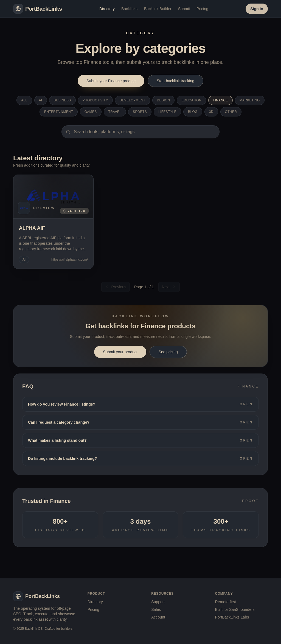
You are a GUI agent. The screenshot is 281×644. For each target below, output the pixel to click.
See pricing (168, 352)
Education (191, 100)
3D (211, 112)
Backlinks (129, 9)
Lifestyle (167, 112)
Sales (156, 609)
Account (158, 617)
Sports (140, 112)
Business (62, 100)
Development (133, 100)
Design (164, 100)
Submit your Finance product (111, 81)
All (24, 100)
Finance (220, 100)
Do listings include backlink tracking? (140, 458)
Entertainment (59, 112)
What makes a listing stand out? (140, 440)
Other (231, 112)
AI (41, 100)
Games (91, 112)
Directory (107, 9)
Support (158, 602)
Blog (193, 112)
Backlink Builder (158, 9)
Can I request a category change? (140, 422)
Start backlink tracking (175, 81)
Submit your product (120, 352)
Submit (184, 9)
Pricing (202, 9)
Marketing (250, 100)
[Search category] (140, 132)
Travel (115, 112)
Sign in (257, 9)
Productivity (95, 100)
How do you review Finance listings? (140, 404)
